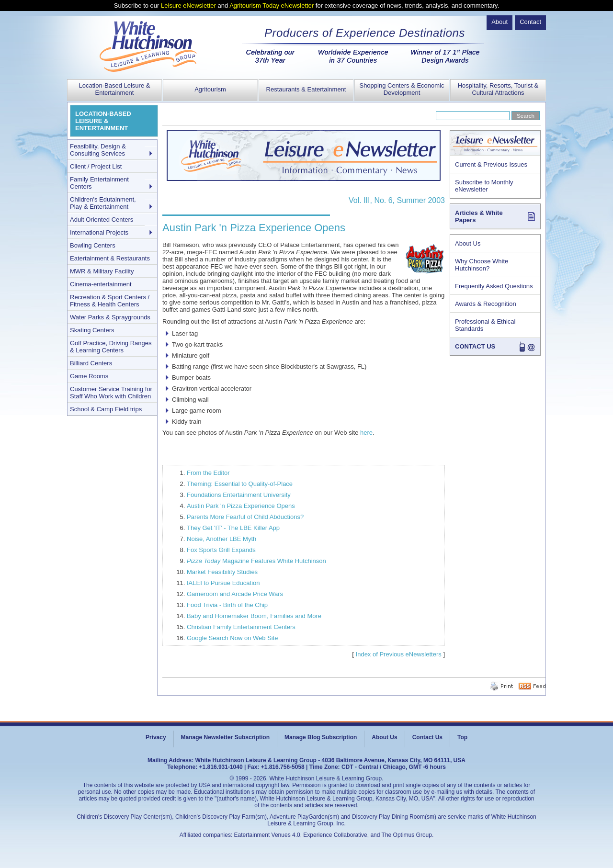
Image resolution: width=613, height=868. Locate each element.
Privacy (156, 737)
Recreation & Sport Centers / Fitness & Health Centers (110, 301)
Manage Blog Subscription (321, 737)
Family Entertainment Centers (99, 183)
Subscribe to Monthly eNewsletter (484, 186)
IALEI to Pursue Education (223, 583)
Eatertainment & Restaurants (110, 258)
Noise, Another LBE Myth (221, 539)
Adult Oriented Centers (102, 220)
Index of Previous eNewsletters (399, 654)
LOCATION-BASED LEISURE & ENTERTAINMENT (103, 121)
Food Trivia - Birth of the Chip (227, 605)
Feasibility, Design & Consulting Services (98, 150)
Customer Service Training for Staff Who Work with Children (111, 393)
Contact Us (427, 737)
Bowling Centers (93, 245)
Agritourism (210, 89)
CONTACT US (475, 346)
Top (462, 737)
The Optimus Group (407, 835)
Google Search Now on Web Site (233, 638)
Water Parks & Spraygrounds (110, 317)
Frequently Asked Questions (494, 286)
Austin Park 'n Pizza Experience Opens (241, 506)
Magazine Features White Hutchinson (256, 561)
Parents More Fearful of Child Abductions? (245, 517)
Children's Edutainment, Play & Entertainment (103, 203)
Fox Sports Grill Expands (221, 550)
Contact (530, 22)
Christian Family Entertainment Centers (241, 627)
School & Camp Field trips (106, 409)
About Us (468, 243)
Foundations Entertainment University (239, 495)
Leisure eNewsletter (188, 6)
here (366, 433)
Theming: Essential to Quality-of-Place (240, 484)
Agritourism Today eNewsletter (272, 6)
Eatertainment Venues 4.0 (267, 835)
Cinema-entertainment (101, 284)
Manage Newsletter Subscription (225, 737)
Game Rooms (89, 376)
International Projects (99, 232)
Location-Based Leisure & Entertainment (115, 89)
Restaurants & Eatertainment (306, 89)
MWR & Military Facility (102, 271)
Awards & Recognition (486, 304)
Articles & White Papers (479, 216)
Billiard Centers (91, 363)
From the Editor (208, 473)
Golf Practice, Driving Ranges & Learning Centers (111, 347)
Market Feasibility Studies (222, 572)
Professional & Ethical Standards (485, 325)
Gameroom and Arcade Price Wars (235, 594)
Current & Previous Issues (491, 164)
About (499, 22)
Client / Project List (96, 166)
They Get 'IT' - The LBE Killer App (233, 528)
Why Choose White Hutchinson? (482, 265)
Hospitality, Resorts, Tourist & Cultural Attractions (498, 89)
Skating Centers (92, 330)
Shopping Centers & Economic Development (402, 89)
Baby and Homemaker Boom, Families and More (254, 616)
